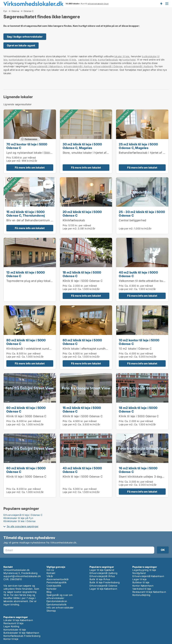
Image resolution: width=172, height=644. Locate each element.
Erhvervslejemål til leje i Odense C (23, 515)
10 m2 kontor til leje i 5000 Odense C (139, 342)
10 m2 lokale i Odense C (135, 349)
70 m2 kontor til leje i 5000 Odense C (27, 146)
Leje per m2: (14, 161)
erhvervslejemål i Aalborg (139, 66)
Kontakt (51, 573)
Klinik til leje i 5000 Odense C (83, 281)
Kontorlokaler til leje (15, 630)
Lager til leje (139, 579)
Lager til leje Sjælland (102, 570)
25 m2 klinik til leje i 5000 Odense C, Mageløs (138, 146)
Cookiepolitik (54, 586)
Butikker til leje (141, 582)
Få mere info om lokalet (30, 168)
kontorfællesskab (108, 60)
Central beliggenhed (132, 220)
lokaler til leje (122, 56)
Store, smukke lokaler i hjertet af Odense (90, 153)
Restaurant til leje (13, 623)
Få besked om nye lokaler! (161, 3)
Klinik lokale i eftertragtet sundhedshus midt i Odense (99, 349)
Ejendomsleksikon (57, 601)
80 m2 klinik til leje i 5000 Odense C (26, 342)
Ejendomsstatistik (57, 604)
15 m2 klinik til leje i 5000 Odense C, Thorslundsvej (26, 214)
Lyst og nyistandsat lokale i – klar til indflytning (43, 153)
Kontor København (143, 586)
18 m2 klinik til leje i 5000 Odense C (82, 274)
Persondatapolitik (57, 582)
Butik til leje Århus (100, 579)
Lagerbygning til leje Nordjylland (144, 571)
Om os (50, 570)
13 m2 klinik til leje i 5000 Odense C (26, 274)
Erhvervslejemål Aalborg (104, 573)
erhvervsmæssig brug (98, 4)
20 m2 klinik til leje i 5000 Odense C (82, 214)
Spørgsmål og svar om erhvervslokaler (59, 596)
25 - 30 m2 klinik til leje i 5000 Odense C (142, 214)
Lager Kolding (11, 626)
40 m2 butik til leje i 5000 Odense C (138, 274)
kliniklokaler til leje (43, 60)
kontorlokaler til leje (20, 60)
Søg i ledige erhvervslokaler (25, 37)
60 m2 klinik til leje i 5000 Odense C (82, 342)
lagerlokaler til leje (66, 60)
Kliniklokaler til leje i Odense (19, 521)
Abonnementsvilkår (58, 579)
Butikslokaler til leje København (21, 633)
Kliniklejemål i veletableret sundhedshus (34, 349)
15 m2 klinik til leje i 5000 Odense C (82, 410)
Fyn (5, 11)
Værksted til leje (142, 589)
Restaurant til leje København (149, 592)
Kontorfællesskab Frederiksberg (22, 636)
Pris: (9, 158)
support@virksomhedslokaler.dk (22, 576)
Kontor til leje (11, 639)
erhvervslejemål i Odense (108, 66)
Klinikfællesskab (74, 220)
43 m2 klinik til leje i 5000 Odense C (82, 470)
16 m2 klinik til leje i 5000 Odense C (138, 470)
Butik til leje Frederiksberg (105, 582)
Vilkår (50, 576)
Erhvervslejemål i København (46, 66)
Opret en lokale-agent (21, 45)
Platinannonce (31, 139)
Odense (15, 11)
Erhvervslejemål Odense (103, 586)
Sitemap (51, 611)
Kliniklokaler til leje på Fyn (18, 518)
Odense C (29, 11)
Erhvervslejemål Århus (102, 576)
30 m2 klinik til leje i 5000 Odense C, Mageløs (82, 146)
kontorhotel (129, 60)
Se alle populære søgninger (23, 526)
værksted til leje (87, 60)
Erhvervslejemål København (148, 576)
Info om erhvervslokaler (60, 608)
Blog (49, 592)
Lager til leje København (103, 589)
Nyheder (51, 589)
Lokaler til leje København (18, 620)
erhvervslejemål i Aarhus (78, 66)
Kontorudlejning (141, 595)
